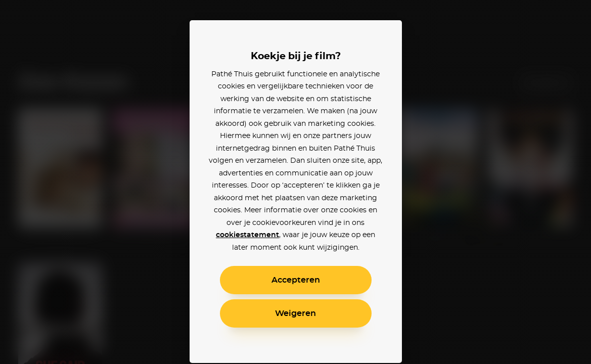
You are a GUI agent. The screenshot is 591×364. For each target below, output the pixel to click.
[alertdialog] (295, 182)
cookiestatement (247, 235)
